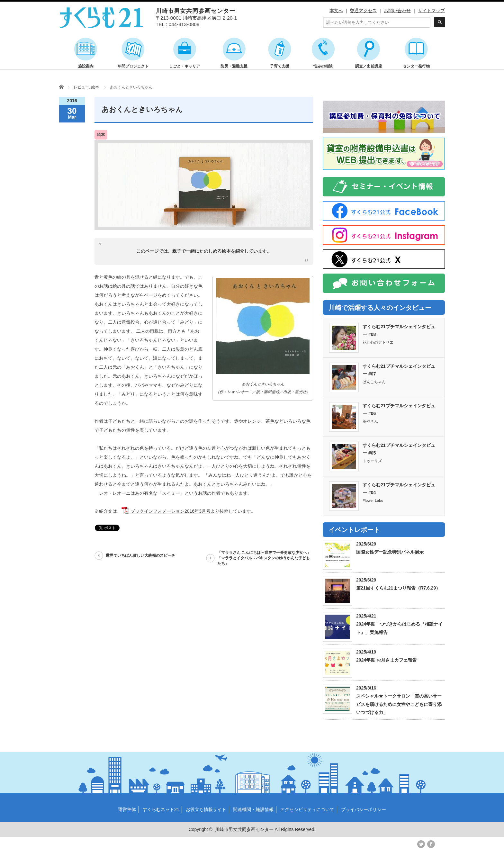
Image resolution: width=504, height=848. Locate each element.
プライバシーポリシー (364, 809)
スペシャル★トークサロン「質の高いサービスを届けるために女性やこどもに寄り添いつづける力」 (399, 704)
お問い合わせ (397, 11)
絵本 (95, 87)
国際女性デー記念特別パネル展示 (390, 552)
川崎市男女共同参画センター (244, 829)
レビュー (81, 87)
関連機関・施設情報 (253, 809)
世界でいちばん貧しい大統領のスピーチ (140, 555)
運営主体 (127, 809)
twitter (421, 844)
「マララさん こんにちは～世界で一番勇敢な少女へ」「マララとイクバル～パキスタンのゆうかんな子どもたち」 (264, 558)
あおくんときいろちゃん (142, 109)
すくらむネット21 (161, 809)
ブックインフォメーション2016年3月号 (171, 511)
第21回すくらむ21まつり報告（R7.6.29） (398, 588)
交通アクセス (363, 11)
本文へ (336, 11)
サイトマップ (431, 11)
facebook (431, 844)
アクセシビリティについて (307, 809)
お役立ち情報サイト (206, 809)
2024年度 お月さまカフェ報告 (387, 660)
